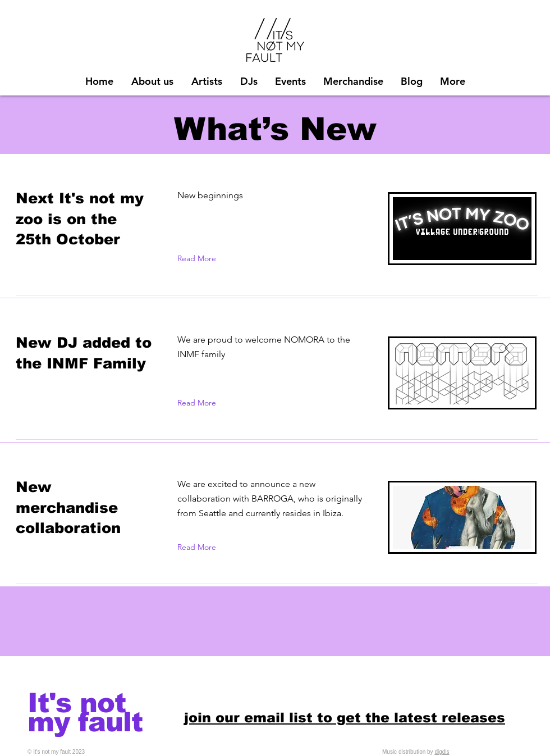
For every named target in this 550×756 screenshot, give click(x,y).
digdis (442, 752)
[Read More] (199, 258)
